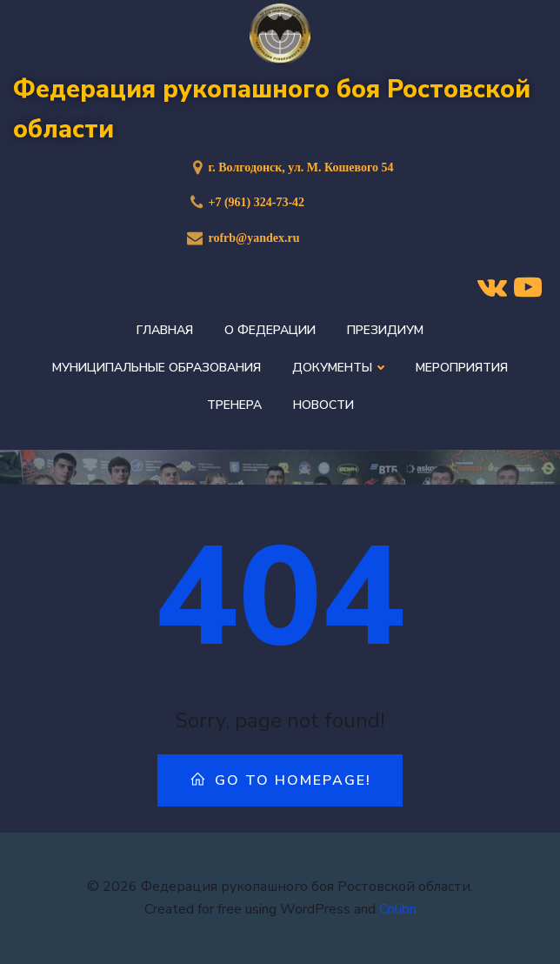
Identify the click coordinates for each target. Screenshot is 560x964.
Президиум (385, 330)
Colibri (398, 909)
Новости (323, 405)
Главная (165, 330)
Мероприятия (462, 368)
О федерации (270, 330)
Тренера (234, 405)
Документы (338, 368)
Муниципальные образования (157, 368)
